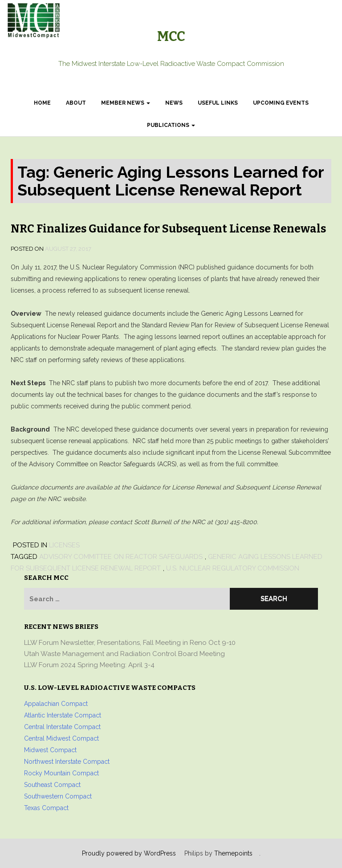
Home (42, 103)
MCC (171, 37)
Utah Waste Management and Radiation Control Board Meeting (124, 654)
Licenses (64, 545)
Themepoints (233, 853)
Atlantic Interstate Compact (63, 715)
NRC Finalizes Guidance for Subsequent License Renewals (168, 229)
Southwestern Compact (58, 796)
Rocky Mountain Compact (61, 773)
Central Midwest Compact (61, 738)
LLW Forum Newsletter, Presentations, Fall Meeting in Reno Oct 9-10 (130, 643)
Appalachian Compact (56, 704)
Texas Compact (46, 808)
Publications (171, 125)
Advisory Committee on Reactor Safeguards (121, 557)
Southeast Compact (52, 785)
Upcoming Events (281, 103)
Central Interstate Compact (62, 727)
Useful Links (218, 103)
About (76, 103)
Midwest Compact (50, 750)
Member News (126, 103)
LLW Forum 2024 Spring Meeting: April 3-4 (89, 665)
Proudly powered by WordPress (129, 853)
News (174, 103)
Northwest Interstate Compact (67, 762)
